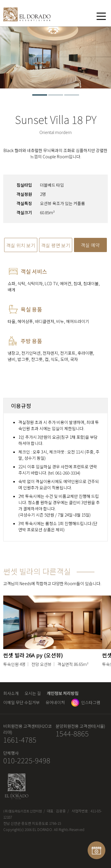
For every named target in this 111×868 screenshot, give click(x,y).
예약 (96, 850)
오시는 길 (33, 693)
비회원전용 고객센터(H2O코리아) (28, 729)
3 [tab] (72, 95)
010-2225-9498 (27, 760)
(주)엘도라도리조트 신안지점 (22, 811)
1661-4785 (20, 740)
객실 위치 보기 (21, 245)
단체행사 (11, 753)
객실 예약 (90, 245)
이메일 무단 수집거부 (21, 702)
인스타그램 (91, 702)
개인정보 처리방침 (63, 693)
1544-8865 (72, 734)
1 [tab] (40, 95)
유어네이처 (55, 702)
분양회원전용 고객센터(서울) (80, 726)
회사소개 (11, 693)
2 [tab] (56, 95)
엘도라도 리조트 (27, 16)
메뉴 (101, 16)
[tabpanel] (55, 58)
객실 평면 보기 (56, 245)
